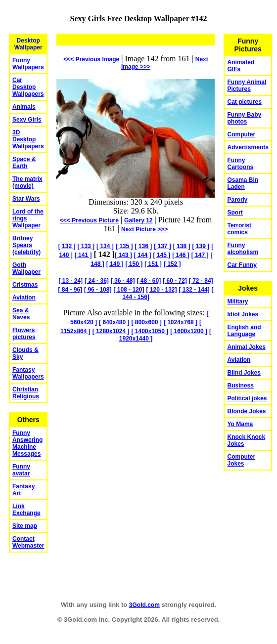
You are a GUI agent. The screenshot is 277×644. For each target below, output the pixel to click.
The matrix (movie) (27, 182)
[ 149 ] (115, 264)
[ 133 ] (86, 246)
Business (240, 386)
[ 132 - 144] (194, 290)
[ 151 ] (153, 264)
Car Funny (242, 265)
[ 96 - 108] (98, 290)
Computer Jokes (241, 460)
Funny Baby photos (244, 118)
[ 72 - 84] (201, 281)
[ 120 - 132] (161, 290)
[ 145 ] (162, 255)
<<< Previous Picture (89, 220)
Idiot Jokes (243, 314)
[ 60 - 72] (175, 281)
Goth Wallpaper (26, 268)
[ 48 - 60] (149, 281)
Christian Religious (26, 393)
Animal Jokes (246, 347)
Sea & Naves (21, 314)
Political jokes (247, 398)
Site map (25, 526)
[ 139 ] (201, 246)
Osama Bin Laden (243, 183)
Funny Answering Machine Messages (27, 443)
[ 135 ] (124, 246)
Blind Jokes (244, 373)
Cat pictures (244, 102)
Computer (241, 134)
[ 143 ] (123, 255)
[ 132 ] (67, 246)
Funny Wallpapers (28, 64)
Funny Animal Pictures (247, 86)
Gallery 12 (138, 220)
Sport (235, 213)
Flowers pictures (24, 334)
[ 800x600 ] (146, 322)
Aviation (24, 298)
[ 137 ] (162, 246)
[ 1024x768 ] (181, 322)
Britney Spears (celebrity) (26, 245)
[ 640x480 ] (114, 322)
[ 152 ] (172, 264)
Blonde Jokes (246, 411)
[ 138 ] (182, 246)
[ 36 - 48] (123, 281)
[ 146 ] (181, 255)
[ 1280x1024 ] (111, 331)
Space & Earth (24, 163)
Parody (237, 200)
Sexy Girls (27, 120)
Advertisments (248, 147)
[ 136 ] (143, 246)
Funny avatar (21, 470)
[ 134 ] (105, 246)
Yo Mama (240, 424)
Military (237, 301)
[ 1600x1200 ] (189, 331)
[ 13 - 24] (70, 281)
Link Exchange (26, 510)
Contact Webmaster (28, 542)
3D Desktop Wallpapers (28, 139)
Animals (24, 107)
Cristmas (25, 285)
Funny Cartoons (240, 164)
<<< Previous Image (91, 59)
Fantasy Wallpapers (28, 373)
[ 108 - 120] (129, 290)
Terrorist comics (239, 229)
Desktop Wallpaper (28, 44)
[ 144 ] (143, 255)
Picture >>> (144, 229)
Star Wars (26, 199)
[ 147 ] (200, 255)
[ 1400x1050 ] (150, 331)
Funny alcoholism (243, 249)
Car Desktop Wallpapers (28, 87)
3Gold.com (144, 605)
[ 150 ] (134, 264)
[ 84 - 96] (70, 290)
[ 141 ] (83, 255)
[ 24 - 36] (97, 281)
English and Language (244, 331)
